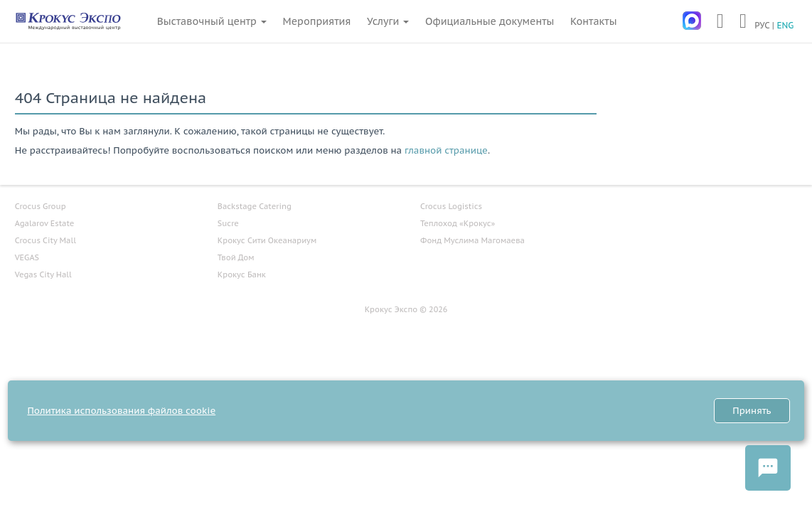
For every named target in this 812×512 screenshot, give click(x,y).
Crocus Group (41, 206)
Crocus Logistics (451, 206)
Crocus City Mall (46, 240)
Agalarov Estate (45, 223)
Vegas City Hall (43, 274)
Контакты (593, 21)
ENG (785, 25)
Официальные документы (490, 21)
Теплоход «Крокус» (458, 223)
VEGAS (27, 257)
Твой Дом (236, 257)
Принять (752, 411)
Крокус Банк (242, 274)
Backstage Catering (255, 206)
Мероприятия (317, 21)
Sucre (228, 223)
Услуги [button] (388, 21)
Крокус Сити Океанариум (267, 240)
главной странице (446, 150)
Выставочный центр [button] (212, 21)
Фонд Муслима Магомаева (472, 240)
